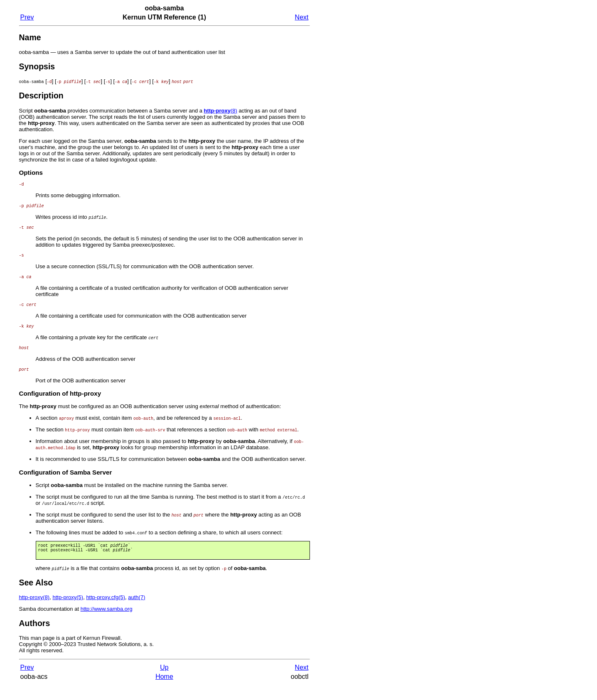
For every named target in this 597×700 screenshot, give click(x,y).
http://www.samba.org (107, 624)
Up (164, 682)
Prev (27, 17)
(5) (68, 612)
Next (302, 17)
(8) (221, 111)
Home (164, 691)
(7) (136, 612)
